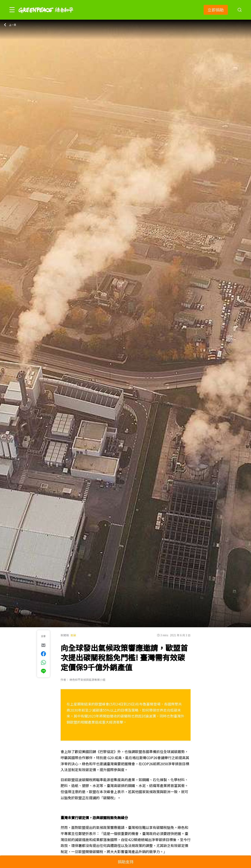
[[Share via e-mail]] (43, 645)
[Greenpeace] (46, 16)
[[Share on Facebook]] (43, 654)
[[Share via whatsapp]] (43, 662)
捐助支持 (126, 862)
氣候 (73, 635)
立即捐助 (216, 10)
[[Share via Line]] (43, 671)
